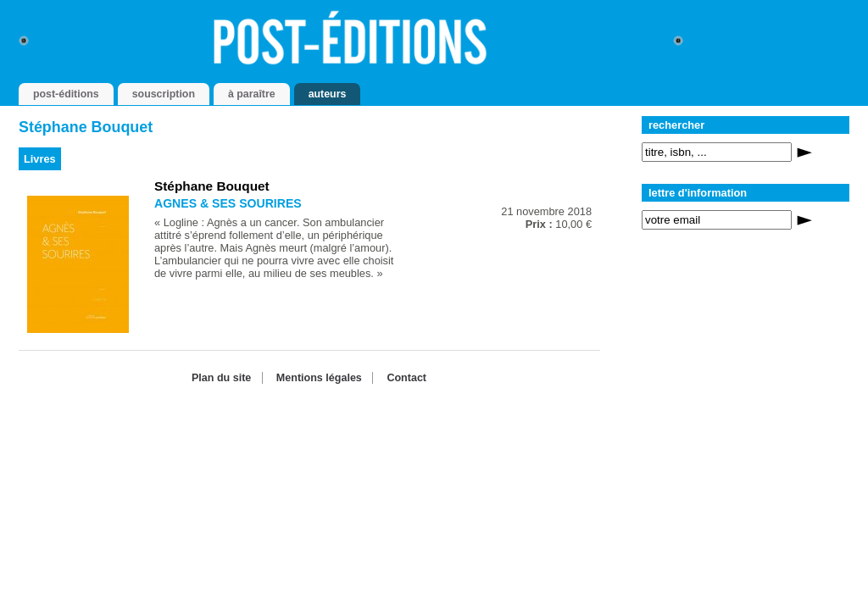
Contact (406, 378)
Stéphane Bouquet (212, 186)
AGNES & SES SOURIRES (228, 203)
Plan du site (221, 378)
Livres (40, 159)
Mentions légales (319, 378)
